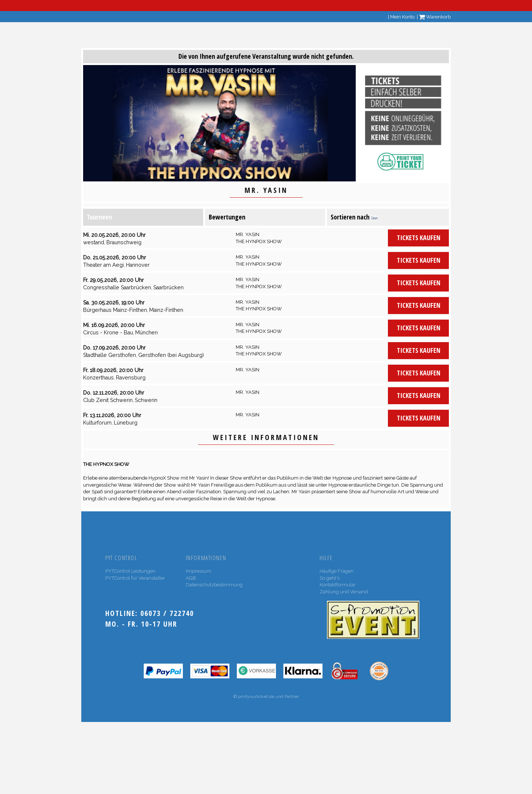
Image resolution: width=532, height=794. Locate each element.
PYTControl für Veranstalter (135, 578)
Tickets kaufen (419, 238)
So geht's (330, 578)
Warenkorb (435, 17)
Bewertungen (227, 217)
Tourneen (99, 217)
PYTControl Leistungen (130, 571)
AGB (191, 578)
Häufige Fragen (337, 571)
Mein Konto (402, 17)
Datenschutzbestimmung (214, 585)
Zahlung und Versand (344, 592)
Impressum (199, 571)
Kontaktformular (338, 585)
